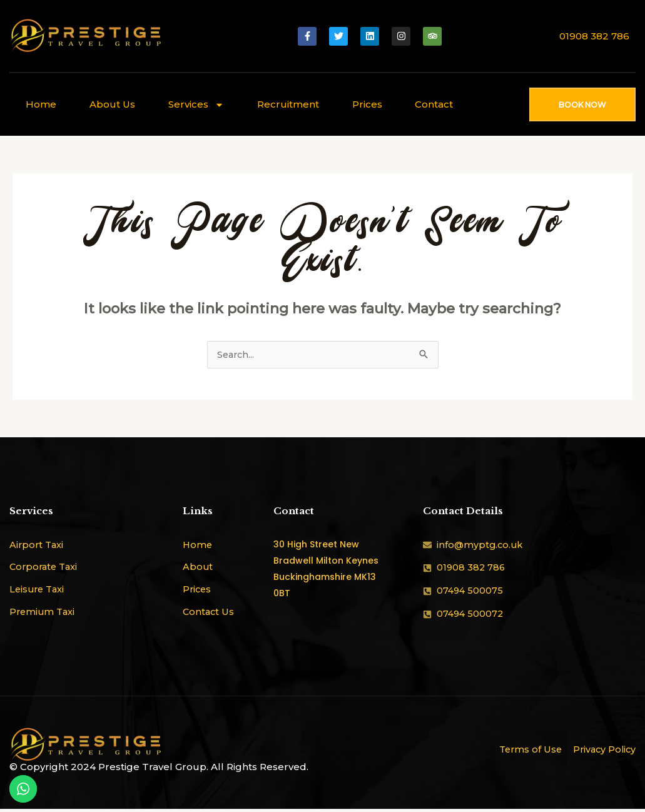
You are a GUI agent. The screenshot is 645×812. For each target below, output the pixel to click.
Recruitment (288, 104)
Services (196, 105)
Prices (367, 104)
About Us (112, 104)
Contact (434, 104)
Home (41, 104)
